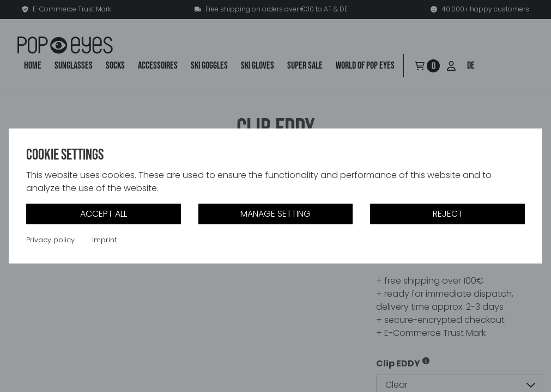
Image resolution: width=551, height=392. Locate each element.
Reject (448, 214)
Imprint (104, 240)
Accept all (104, 214)
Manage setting (275, 214)
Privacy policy (50, 240)
